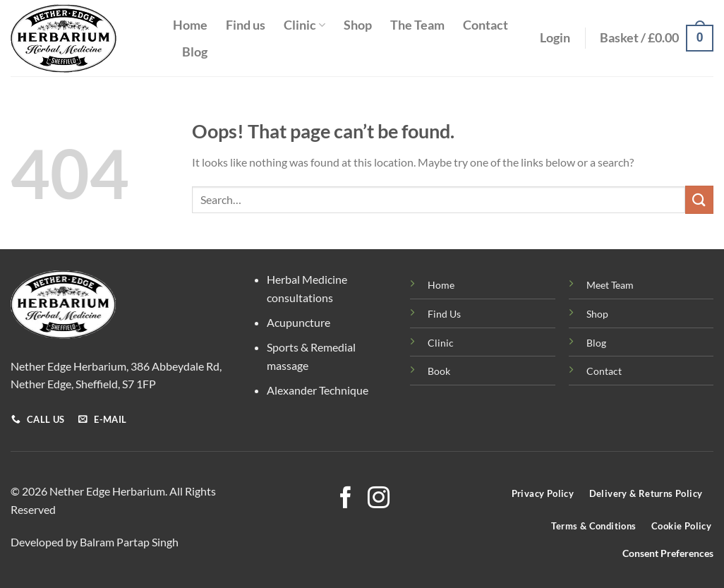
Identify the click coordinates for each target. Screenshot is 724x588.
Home (190, 25)
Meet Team (610, 285)
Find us (246, 25)
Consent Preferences (668, 553)
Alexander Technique (318, 390)
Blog (195, 52)
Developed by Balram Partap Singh (95, 542)
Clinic (304, 25)
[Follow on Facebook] (345, 499)
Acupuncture (298, 322)
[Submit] (699, 199)
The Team (417, 25)
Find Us (444, 314)
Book (439, 371)
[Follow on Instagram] (379, 499)
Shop (358, 25)
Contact (485, 25)
